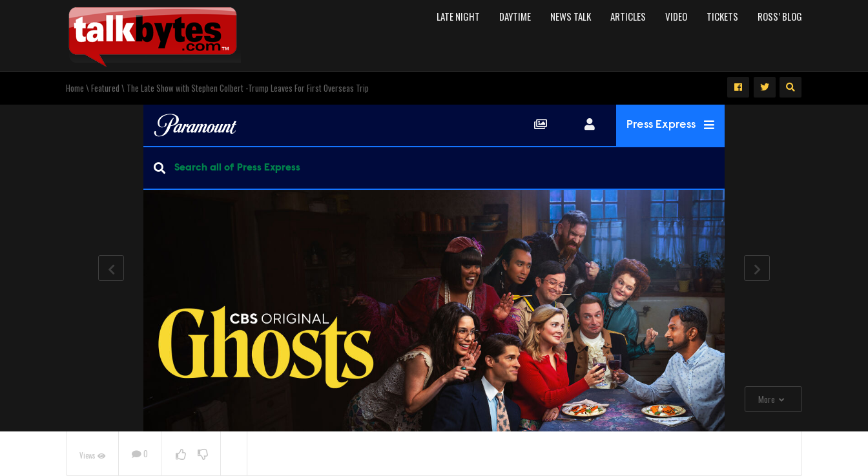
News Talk (571, 16)
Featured (105, 88)
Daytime (515, 16)
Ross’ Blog (780, 16)
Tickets (722, 16)
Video (676, 16)
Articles (628, 16)
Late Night (458, 16)
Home (75, 88)
